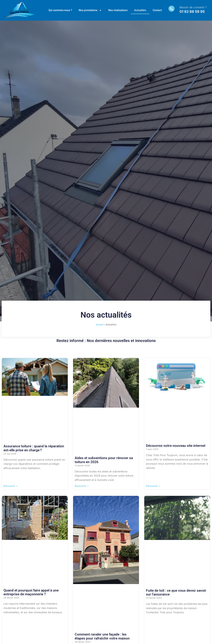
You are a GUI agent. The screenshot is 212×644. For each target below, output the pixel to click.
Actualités (140, 10)
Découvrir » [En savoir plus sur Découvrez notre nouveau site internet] (153, 486)
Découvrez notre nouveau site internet (176, 446)
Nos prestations (90, 10)
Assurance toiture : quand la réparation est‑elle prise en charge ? (34, 448)
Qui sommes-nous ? (60, 10)
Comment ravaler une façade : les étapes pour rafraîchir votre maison (102, 636)
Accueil (100, 325)
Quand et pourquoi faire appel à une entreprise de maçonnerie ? (31, 592)
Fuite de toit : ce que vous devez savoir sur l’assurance (176, 592)
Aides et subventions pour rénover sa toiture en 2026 (104, 460)
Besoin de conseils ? (194, 7)
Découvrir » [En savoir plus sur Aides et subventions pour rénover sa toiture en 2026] (82, 486)
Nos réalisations (118, 10)
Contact (157, 10)
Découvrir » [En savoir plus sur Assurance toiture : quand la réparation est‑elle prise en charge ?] (10, 486)
